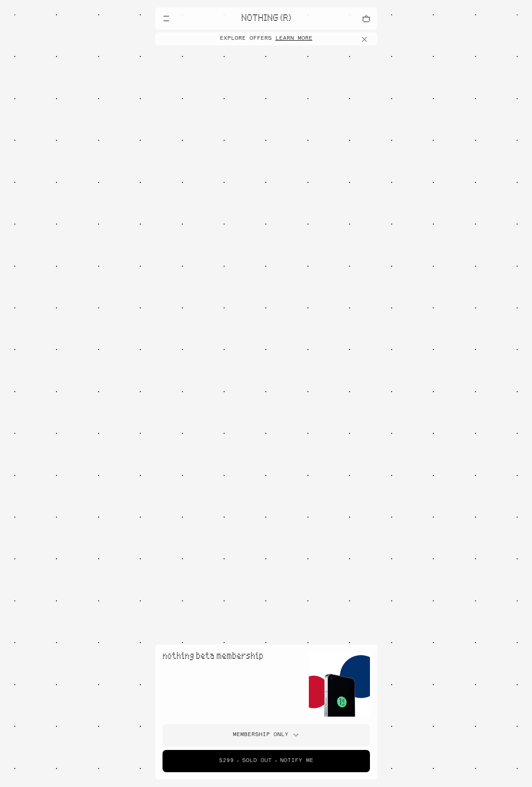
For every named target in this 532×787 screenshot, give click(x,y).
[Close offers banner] (366, 39)
